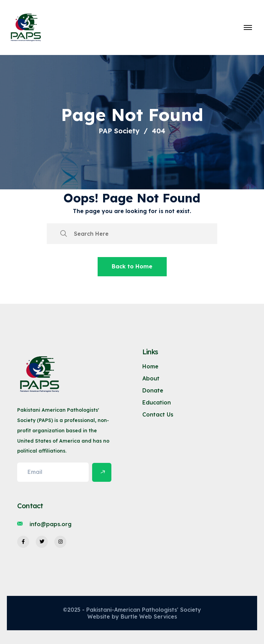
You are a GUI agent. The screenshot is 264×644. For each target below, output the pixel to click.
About (151, 378)
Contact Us (158, 414)
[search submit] (64, 234)
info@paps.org (51, 524)
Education (157, 402)
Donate (153, 390)
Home (150, 366)
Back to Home (132, 266)
